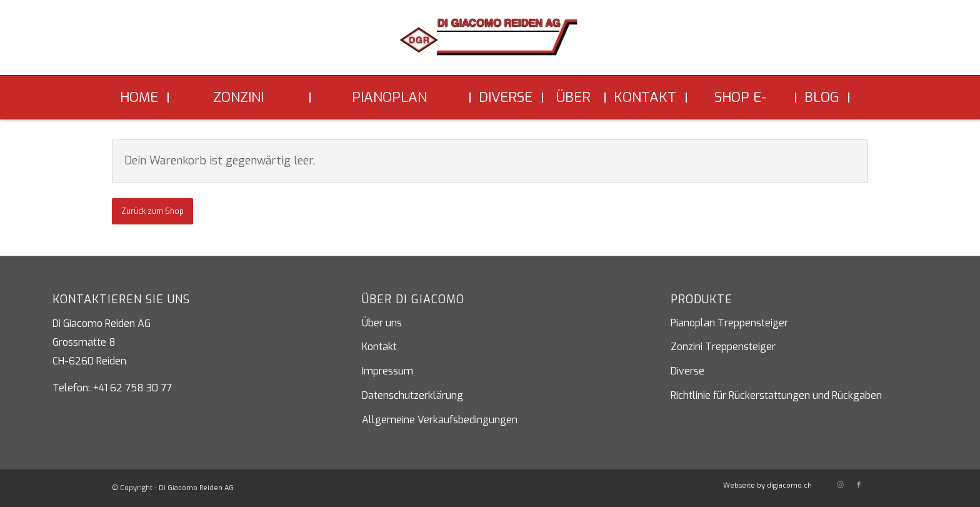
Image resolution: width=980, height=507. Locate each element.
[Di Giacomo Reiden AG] (490, 43)
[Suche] (859, 98)
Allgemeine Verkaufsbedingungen (440, 420)
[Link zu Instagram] (840, 485)
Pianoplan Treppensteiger (729, 323)
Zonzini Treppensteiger (723, 347)
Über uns (382, 323)
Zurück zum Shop (152, 211)
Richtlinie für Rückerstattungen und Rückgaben (776, 395)
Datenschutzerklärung (412, 395)
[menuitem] (140, 98)
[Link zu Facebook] (859, 485)
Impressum (387, 371)
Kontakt (379, 347)
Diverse (687, 371)
